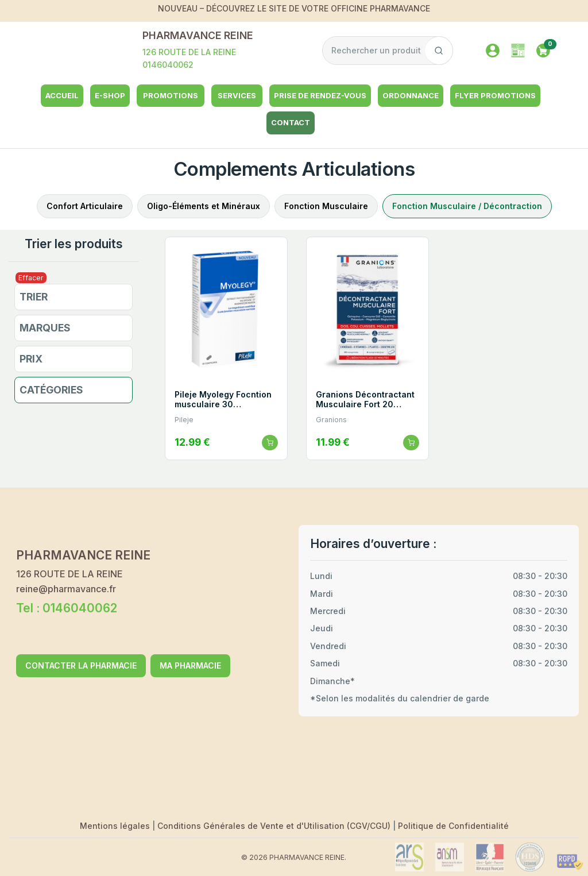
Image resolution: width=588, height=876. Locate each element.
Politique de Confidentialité (453, 826)
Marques (45, 328)
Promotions (171, 95)
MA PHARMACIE (190, 665)
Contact (291, 122)
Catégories (51, 390)
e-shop (110, 95)
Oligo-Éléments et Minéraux (204, 206)
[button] (543, 49)
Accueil (62, 95)
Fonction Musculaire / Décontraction (467, 206)
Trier (34, 297)
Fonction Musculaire (326, 206)
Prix (31, 359)
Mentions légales (116, 826)
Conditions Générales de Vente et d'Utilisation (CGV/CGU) (275, 826)
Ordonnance (411, 95)
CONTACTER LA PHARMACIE (81, 665)
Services (237, 95)
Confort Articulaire (85, 206)
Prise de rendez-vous (320, 95)
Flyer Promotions (495, 95)
